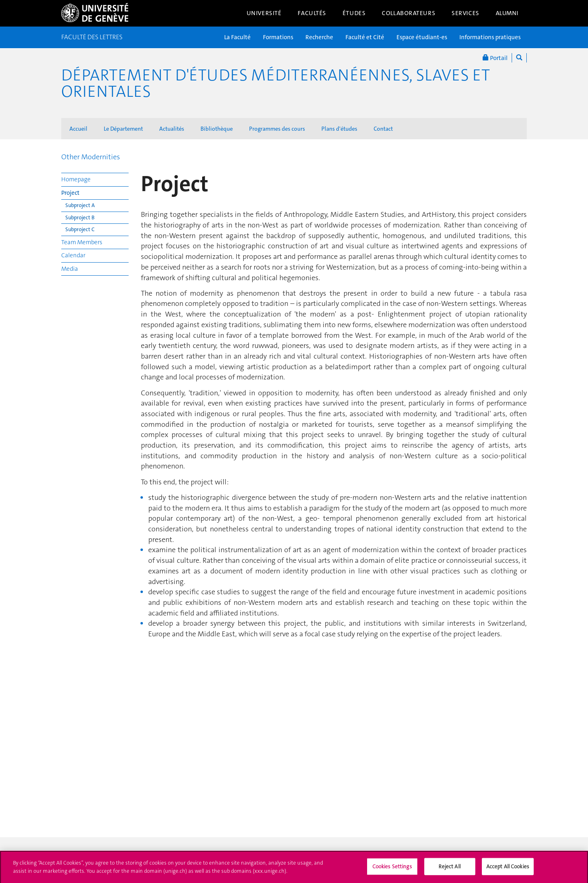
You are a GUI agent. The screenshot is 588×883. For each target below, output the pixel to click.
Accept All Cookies (508, 869)
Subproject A (80, 205)
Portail (495, 58)
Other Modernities (91, 157)
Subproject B (80, 217)
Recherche (319, 37)
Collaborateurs (409, 13)
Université (264, 13)
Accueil (78, 129)
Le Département (123, 129)
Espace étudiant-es (422, 37)
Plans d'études (339, 129)
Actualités (172, 129)
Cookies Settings (392, 869)
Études (354, 13)
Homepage (76, 179)
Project (70, 193)
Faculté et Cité (365, 37)
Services (465, 13)
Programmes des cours (277, 129)
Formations (278, 37)
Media (70, 269)
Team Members (82, 242)
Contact (383, 129)
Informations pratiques (490, 37)
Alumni (507, 13)
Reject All (449, 869)
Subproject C (80, 229)
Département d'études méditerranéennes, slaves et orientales (276, 83)
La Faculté (237, 37)
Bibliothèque (217, 129)
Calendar (73, 255)
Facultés (312, 13)
